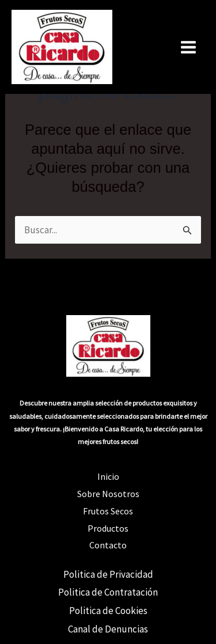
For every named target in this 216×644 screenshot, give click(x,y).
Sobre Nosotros (108, 494)
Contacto (108, 545)
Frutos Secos (108, 511)
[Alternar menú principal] (189, 47)
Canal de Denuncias (108, 629)
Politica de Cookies (108, 611)
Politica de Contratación (108, 592)
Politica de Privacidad (108, 574)
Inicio (108, 476)
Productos (108, 528)
